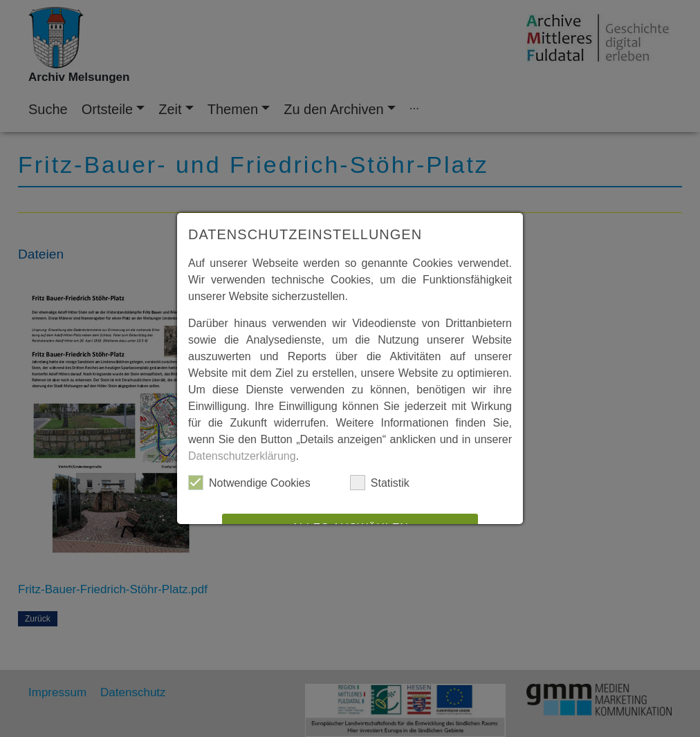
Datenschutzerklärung (242, 456)
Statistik (380, 483)
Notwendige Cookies (249, 483)
